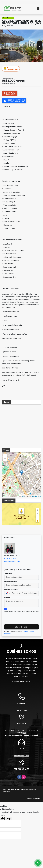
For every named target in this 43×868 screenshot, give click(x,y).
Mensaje (8, 597)
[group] (21, 46)
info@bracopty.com (13, 562)
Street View (11, 69)
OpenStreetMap (36, 496)
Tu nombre (8, 573)
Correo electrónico (11, 581)
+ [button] (5, 456)
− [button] (5, 459)
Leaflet (24, 496)
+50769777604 (11, 559)
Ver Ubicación (20, 516)
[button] (4, 60)
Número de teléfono (11, 589)
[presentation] (22, 618)
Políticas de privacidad (21, 681)
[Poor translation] (8, 818)
